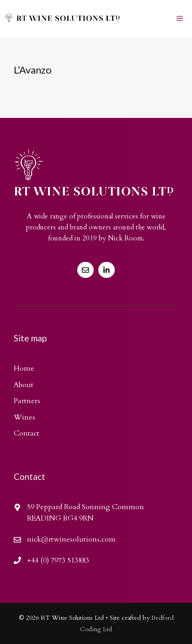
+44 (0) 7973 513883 (58, 560)
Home (24, 368)
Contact (27, 433)
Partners (27, 401)
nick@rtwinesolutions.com (71, 539)
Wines (24, 417)
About (24, 385)
